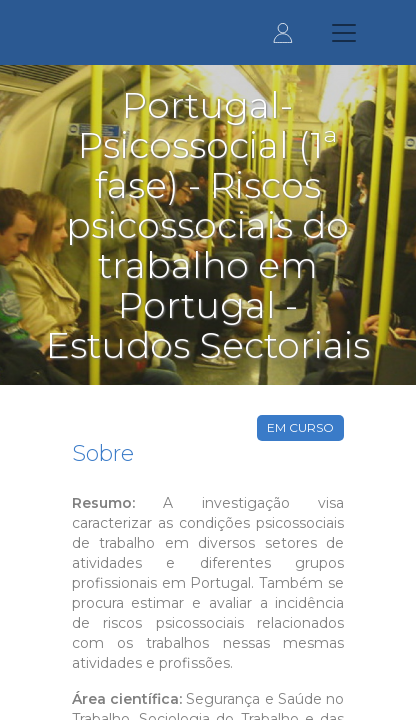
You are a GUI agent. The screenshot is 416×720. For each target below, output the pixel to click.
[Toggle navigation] (344, 33)
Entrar (283, 32)
